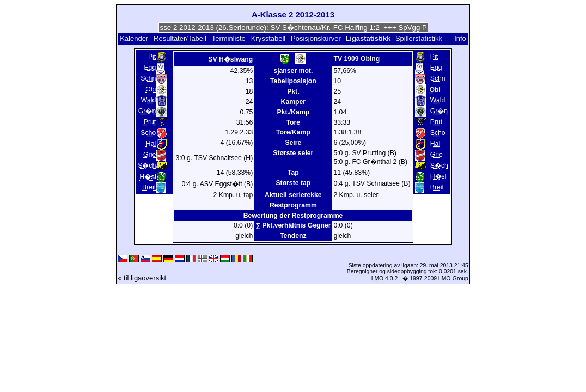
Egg (150, 68)
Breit (149, 187)
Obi (151, 89)
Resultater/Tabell (180, 38)
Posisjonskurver (316, 38)
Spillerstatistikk (419, 38)
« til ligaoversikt (142, 278)
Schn (148, 78)
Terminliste (229, 38)
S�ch (147, 166)
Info (460, 38)
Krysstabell (268, 38)
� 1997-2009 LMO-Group (435, 278)
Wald (148, 100)
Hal (151, 144)
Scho (148, 133)
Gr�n (147, 111)
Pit (152, 57)
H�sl (438, 176)
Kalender (134, 38)
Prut (150, 122)
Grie (149, 155)
